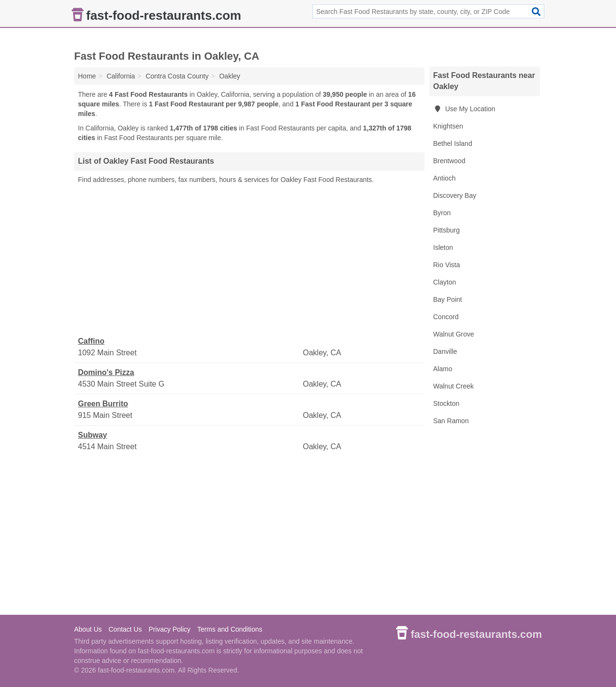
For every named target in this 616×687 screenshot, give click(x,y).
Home (87, 76)
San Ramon (451, 421)
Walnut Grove (454, 334)
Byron (442, 213)
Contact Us (125, 629)
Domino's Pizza (106, 372)
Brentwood (449, 161)
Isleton (443, 247)
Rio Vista (447, 265)
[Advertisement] (249, 260)
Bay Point (448, 299)
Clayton (444, 282)
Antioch (444, 178)
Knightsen (448, 126)
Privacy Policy (170, 629)
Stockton (446, 403)
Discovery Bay (455, 195)
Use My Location (464, 109)
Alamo (443, 369)
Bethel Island (453, 143)
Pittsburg (446, 230)
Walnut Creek (453, 386)
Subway (92, 435)
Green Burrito (103, 404)
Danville (445, 351)
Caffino (91, 341)
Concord (446, 317)
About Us (88, 629)
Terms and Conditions (230, 629)
